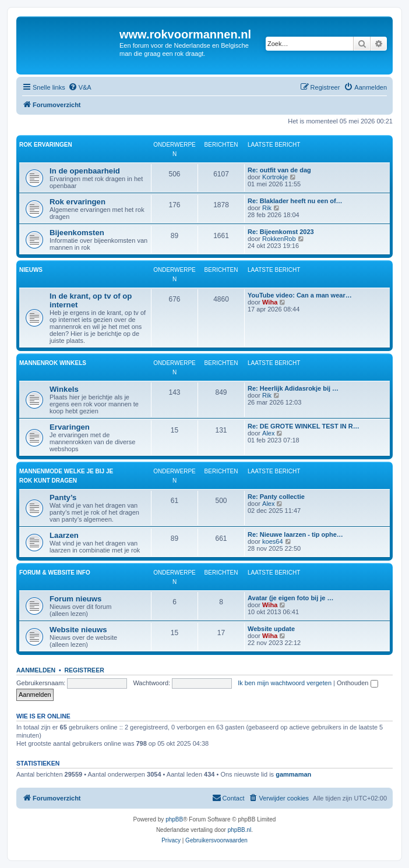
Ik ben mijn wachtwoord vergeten (285, 683)
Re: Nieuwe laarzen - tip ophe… (295, 534)
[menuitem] (80, 87)
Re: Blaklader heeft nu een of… (295, 201)
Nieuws (31, 270)
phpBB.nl (240, 830)
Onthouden (357, 683)
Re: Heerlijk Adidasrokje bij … (293, 388)
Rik (267, 208)
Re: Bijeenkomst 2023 (281, 232)
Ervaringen (70, 427)
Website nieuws (78, 630)
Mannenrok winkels (53, 363)
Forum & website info (55, 573)
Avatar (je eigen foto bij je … (291, 598)
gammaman (293, 774)
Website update (271, 629)
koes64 (272, 541)
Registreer (84, 670)
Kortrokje (275, 177)
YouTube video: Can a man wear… (300, 295)
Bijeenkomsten (77, 233)
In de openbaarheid (85, 171)
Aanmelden (36, 670)
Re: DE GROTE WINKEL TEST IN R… (304, 426)
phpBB (174, 819)
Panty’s (63, 497)
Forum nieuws (75, 599)
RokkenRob (279, 239)
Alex (268, 433)
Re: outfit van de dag (279, 170)
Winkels (64, 389)
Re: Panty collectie (276, 497)
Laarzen (64, 535)
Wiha (270, 302)
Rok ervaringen (46, 145)
